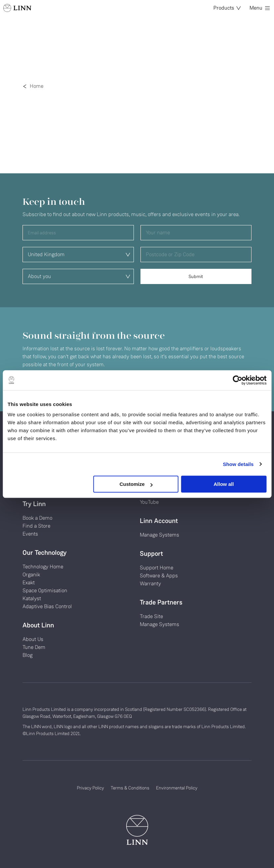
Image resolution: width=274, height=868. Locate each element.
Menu (260, 8)
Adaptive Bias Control (47, 606)
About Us (33, 639)
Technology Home (43, 567)
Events (30, 534)
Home (37, 86)
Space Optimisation (45, 590)
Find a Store (36, 526)
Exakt (29, 582)
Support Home (157, 568)
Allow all (224, 484)
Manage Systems (160, 535)
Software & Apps (159, 576)
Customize (136, 484)
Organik (31, 575)
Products (227, 8)
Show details (238, 464)
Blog (27, 655)
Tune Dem (34, 647)
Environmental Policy (177, 788)
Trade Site (151, 616)
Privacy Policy (90, 788)
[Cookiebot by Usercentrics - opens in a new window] (237, 380)
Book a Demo (37, 518)
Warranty (150, 583)
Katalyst (32, 598)
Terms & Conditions (130, 788)
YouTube (149, 502)
